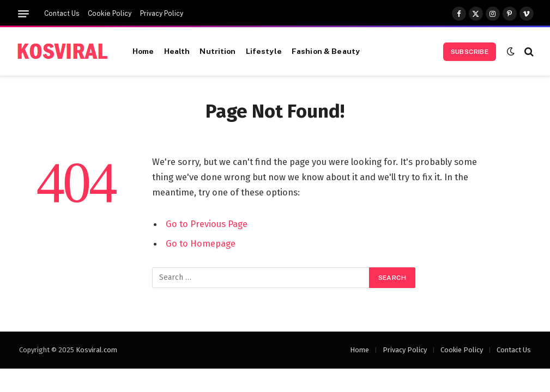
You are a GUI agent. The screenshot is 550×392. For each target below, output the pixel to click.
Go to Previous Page (207, 224)
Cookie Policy (110, 14)
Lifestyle (264, 51)
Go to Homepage (201, 243)
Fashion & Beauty (326, 51)
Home (143, 51)
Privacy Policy (162, 14)
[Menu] (23, 14)
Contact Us (62, 14)
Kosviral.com (96, 350)
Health (177, 51)
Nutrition (217, 51)
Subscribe (470, 52)
